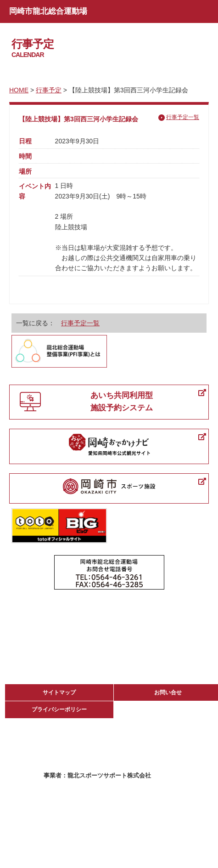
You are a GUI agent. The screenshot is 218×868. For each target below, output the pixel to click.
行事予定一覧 (183, 117)
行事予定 (49, 90)
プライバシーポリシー (59, 709)
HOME (19, 90)
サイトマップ (59, 692)
